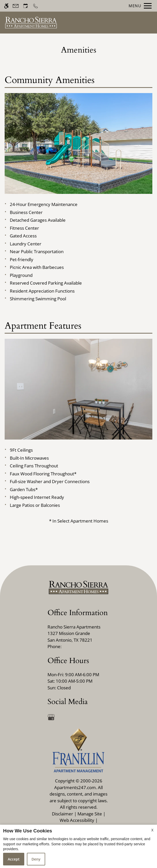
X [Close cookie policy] (152, 830)
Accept (14, 859)
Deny (36, 859)
